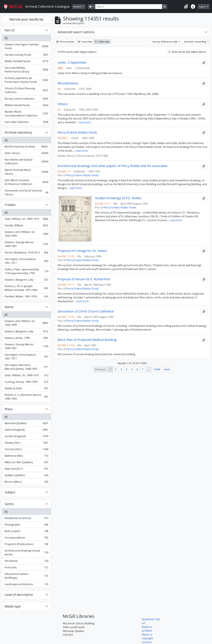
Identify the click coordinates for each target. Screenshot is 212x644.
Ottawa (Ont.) (26, 443)
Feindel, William (26, 226)
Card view (85, 42)
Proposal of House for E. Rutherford (84, 279)
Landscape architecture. (26, 585)
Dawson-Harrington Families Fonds (26, 46)
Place (8, 409)
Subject (10, 492)
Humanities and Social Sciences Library (26, 192)
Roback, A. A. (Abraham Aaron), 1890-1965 (26, 397)
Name (9, 307)
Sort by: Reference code (165, 42)
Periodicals (26, 562)
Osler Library (26, 154)
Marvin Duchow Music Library (26, 172)
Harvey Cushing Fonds (26, 55)
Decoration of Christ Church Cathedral (86, 311)
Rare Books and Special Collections (26, 161)
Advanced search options (76, 32)
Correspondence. (26, 538)
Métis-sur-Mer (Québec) (26, 463)
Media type (13, 606)
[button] (186, 7)
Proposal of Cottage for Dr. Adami (82, 251)
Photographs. (26, 525)
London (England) (26, 437)
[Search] (129, 7)
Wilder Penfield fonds (26, 62)
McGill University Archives (26, 147)
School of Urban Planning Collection (26, 90)
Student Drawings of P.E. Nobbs (118, 198)
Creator (10, 205)
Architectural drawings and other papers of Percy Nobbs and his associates (113, 166)
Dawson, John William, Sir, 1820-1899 (26, 234)
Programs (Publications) (26, 545)
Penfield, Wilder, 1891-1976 (26, 297)
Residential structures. (26, 519)
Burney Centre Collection (26, 99)
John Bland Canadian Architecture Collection (26, 182)
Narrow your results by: (27, 19)
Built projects (26, 532)
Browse (78, 7)
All (6, 38)
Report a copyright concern (147, 638)
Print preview (65, 42)
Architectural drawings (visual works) (26, 552)
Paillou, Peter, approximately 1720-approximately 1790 (26, 271)
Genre (9, 504)
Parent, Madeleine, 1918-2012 (26, 253)
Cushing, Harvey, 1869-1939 (26, 383)
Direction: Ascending (195, 42)
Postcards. (26, 568)
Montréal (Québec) (26, 424)
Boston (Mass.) (26, 482)
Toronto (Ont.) (26, 450)
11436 (157, 369)
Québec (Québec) (26, 476)
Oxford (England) (26, 430)
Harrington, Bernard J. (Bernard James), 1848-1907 (26, 367)
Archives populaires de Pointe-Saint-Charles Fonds (26, 80)
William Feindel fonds (26, 106)
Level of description (19, 595)
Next (167, 369)
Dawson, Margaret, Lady (26, 280)
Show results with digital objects (187, 52)
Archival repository (18, 132)
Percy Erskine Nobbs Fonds (77, 132)
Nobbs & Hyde (26, 389)
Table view (102, 42)
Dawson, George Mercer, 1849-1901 (26, 244)
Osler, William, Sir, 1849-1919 (26, 220)
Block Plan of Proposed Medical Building (87, 340)
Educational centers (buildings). (26, 576)
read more (85, 122)
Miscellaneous (68, 83)
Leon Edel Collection (26, 123)
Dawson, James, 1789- (26, 339)
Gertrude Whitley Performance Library (26, 70)
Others (63, 104)
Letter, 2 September (72, 62)
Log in (203, 7)
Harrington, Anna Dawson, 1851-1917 (26, 261)
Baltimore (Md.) (26, 456)
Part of (10, 30)
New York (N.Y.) (26, 469)
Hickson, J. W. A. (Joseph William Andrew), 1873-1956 (26, 288)
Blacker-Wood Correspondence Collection (26, 114)
